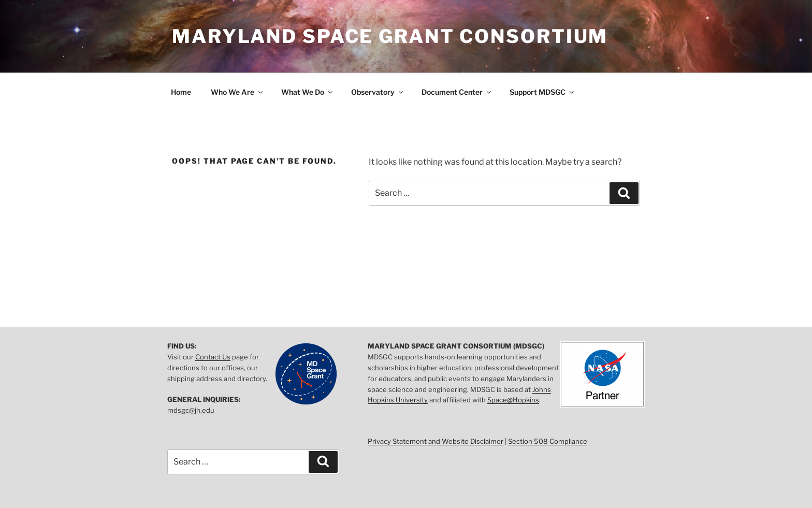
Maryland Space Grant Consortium (390, 36)
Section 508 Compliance (548, 441)
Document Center (457, 92)
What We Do (308, 92)
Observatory (378, 92)
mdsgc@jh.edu (191, 410)
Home (181, 92)
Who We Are (237, 92)
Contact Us (213, 357)
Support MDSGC (542, 92)
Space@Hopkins (513, 400)
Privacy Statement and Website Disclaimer (436, 441)
